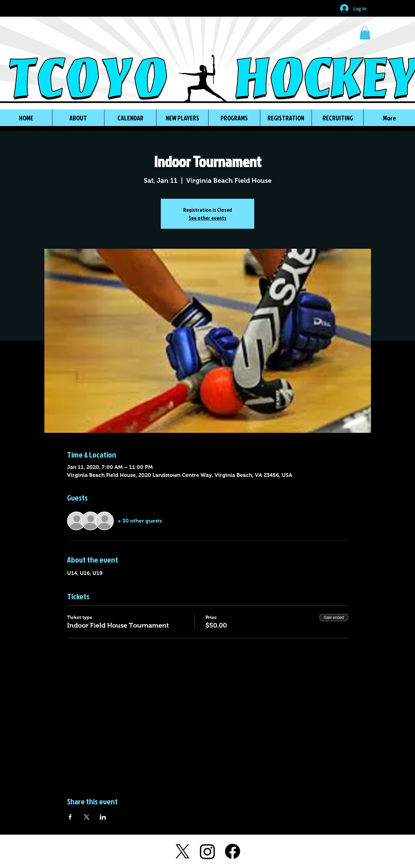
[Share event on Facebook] (70, 817)
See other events (208, 218)
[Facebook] (233, 851)
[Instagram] (207, 851)
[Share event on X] (87, 817)
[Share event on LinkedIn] (103, 817)
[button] (365, 33)
